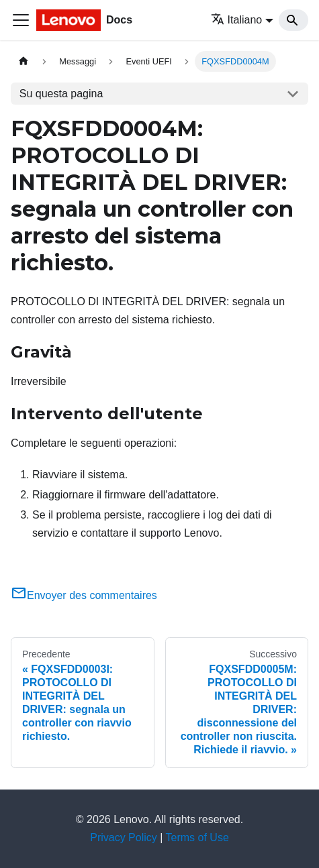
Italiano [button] (237, 20)
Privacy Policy (124, 837)
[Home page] (24, 61)
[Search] (293, 20)
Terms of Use (197, 837)
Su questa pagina (61, 94)
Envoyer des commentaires (84, 595)
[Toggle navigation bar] (21, 20)
